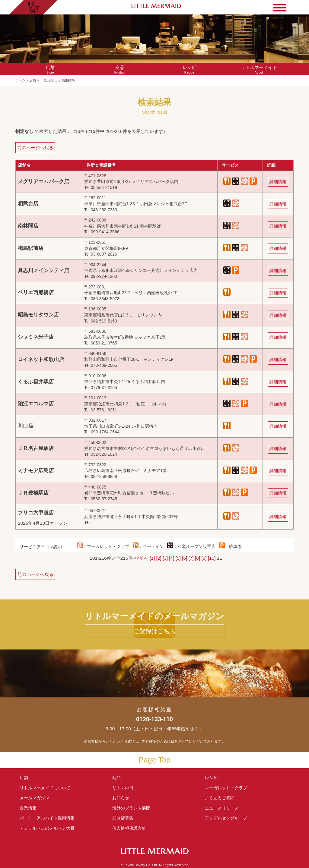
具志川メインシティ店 (43, 270)
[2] (159, 558)
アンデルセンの (47, 828)
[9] (204, 558)
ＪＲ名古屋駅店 (36, 448)
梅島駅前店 (31, 248)
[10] (212, 558)
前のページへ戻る (35, 148)
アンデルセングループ (228, 818)
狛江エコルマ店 (36, 404)
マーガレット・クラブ (226, 788)
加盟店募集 (125, 818)
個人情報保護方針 (129, 828)
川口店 (25, 426)
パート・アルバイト (47, 818)
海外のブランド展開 (131, 808)
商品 (116, 778)
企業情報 (28, 808)
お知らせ (121, 798)
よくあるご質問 (220, 798)
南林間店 (28, 226)
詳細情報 (278, 182)
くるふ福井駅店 (36, 382)
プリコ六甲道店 (36, 513)
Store (50, 69)
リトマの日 (123, 788)
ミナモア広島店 (36, 471)
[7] (191, 558)
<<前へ (141, 558)
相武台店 (28, 204)
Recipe (189, 69)
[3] (165, 558)
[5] (178, 558)
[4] (172, 558)
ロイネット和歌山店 (41, 359)
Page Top (154, 760)
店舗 (33, 80)
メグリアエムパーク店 (43, 182)
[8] (198, 558)
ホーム (20, 80)
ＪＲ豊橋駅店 (33, 493)
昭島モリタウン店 (38, 315)
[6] (185, 558)
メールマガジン (34, 798)
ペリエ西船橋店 (36, 292)
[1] (152, 558)
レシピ (213, 778)
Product (120, 69)
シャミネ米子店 (36, 337)
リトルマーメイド (45, 788)
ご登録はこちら (154, 631)
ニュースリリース (222, 808)
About (259, 69)
